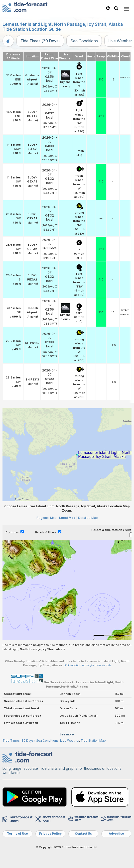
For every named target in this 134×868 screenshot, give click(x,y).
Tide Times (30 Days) (40, 41)
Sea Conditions (84, 41)
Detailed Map (88, 518)
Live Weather (70, 741)
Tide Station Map (93, 741)
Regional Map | (47, 518)
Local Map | (68, 518)
